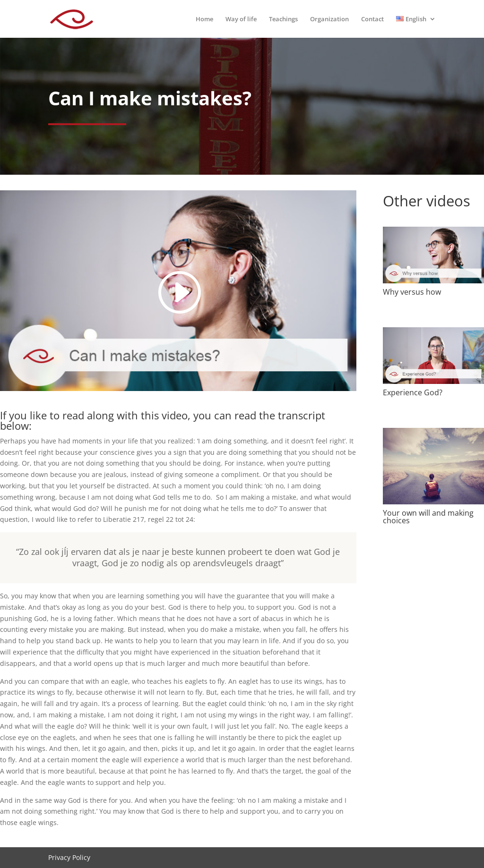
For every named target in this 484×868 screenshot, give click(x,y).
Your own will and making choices (428, 517)
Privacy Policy (69, 857)
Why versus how (412, 292)
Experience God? (413, 392)
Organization (329, 19)
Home (204, 19)
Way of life (241, 19)
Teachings (283, 19)
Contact (372, 19)
